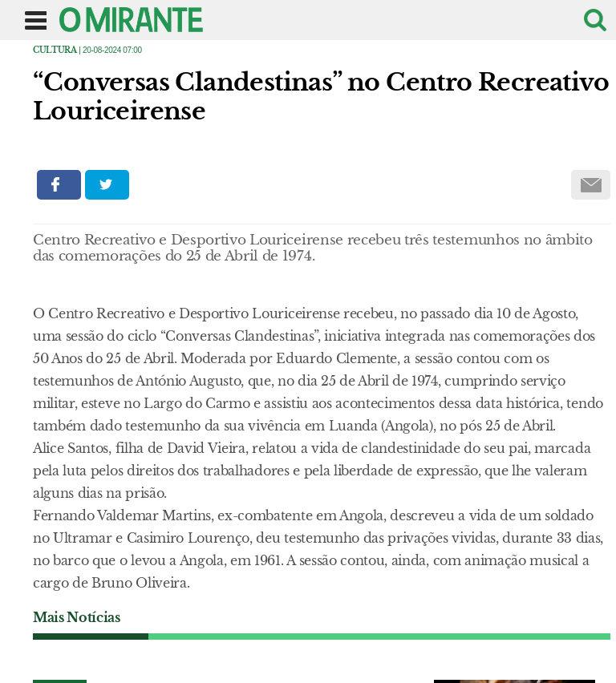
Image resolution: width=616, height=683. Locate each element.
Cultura (55, 50)
